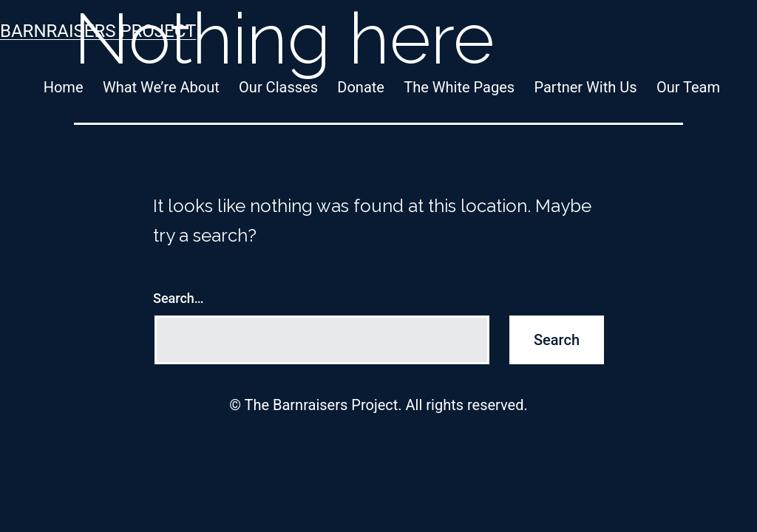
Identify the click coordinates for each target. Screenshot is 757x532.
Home (64, 87)
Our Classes (278, 87)
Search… (179, 298)
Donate (361, 87)
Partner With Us (585, 87)
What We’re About (161, 87)
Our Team (688, 87)
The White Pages (459, 87)
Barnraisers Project (98, 31)
